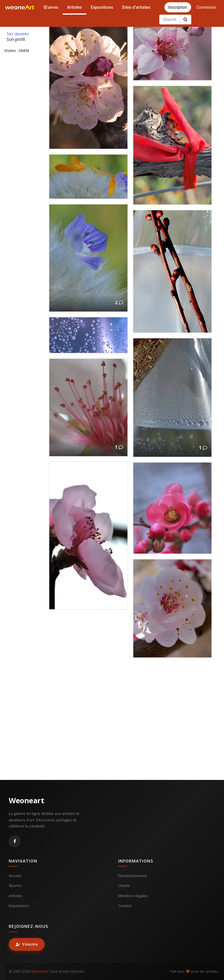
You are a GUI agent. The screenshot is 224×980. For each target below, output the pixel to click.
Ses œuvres (18, 34)
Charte (124, 886)
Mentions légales (133, 896)
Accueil (15, 876)
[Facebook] (15, 841)
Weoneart (26, 800)
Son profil (16, 39)
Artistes (75, 7)
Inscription (178, 7)
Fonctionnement (132, 876)
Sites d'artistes (136, 7)
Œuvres (51, 7)
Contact (125, 906)
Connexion (206, 7)
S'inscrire (27, 944)
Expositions (102, 7)
